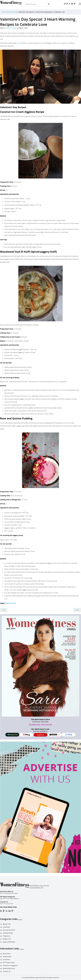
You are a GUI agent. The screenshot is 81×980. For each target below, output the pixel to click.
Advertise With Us (7, 891)
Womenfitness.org (32, 978)
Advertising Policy (9, 968)
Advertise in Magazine (10, 965)
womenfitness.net (37, 888)
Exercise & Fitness (9, 930)
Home (4, 12)
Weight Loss (7, 939)
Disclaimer (6, 960)
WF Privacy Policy (9, 962)
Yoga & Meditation (9, 942)
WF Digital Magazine (8, 897)
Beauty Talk (7, 924)
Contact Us (4, 902)
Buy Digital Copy (35, 724)
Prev (4, 610)
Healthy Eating (12, 12)
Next (77, 610)
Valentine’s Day (10, 603)
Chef (19, 43)
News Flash (7, 954)
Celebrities (6, 927)
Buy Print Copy (47, 724)
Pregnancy (6, 936)
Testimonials (7, 957)
